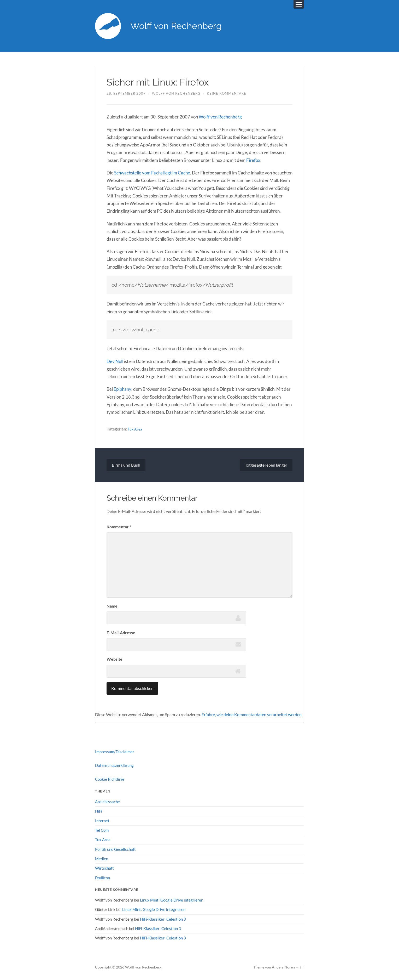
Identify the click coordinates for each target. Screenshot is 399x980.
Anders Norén (283, 966)
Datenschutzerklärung (114, 765)
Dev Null (115, 361)
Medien (102, 858)
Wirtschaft (104, 868)
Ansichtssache (107, 801)
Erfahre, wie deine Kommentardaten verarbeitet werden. (252, 714)
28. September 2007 (126, 94)
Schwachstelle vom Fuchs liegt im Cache (152, 173)
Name (112, 606)
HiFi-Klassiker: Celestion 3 (163, 919)
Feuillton (102, 877)
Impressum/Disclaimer (115, 752)
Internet (102, 820)
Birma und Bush (126, 465)
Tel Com (102, 830)
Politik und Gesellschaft (115, 849)
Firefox (253, 160)
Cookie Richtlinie (110, 779)
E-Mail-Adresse (121, 633)
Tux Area (135, 429)
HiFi (99, 811)
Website (115, 659)
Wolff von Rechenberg (178, 26)
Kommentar (119, 527)
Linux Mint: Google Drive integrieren (172, 899)
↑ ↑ (302, 966)
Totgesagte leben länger (266, 465)
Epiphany (122, 389)
